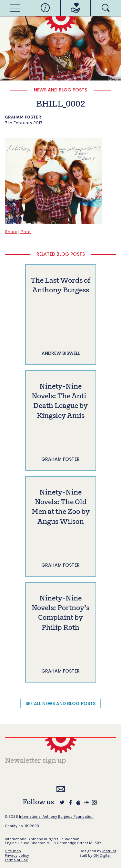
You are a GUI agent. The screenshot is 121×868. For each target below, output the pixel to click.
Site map (13, 851)
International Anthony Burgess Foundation (56, 816)
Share (11, 232)
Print (26, 232)
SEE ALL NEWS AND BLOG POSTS (60, 703)
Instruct (109, 851)
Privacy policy (17, 855)
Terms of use (16, 860)
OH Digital (102, 855)
